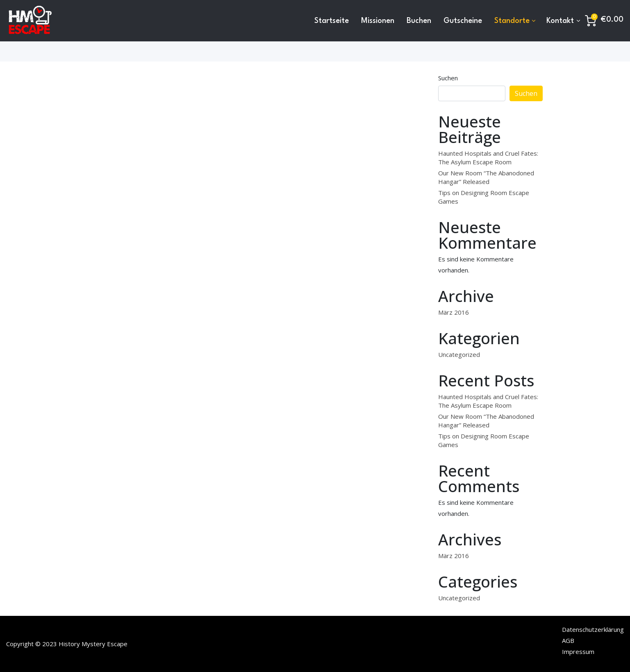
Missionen (378, 21)
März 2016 (454, 312)
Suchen (448, 78)
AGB (568, 640)
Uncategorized (459, 354)
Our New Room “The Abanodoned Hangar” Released (486, 177)
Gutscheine (463, 21)
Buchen (419, 21)
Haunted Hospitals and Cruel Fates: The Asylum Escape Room (488, 158)
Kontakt (560, 21)
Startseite (332, 21)
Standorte (512, 21)
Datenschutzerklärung (593, 629)
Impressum (578, 652)
